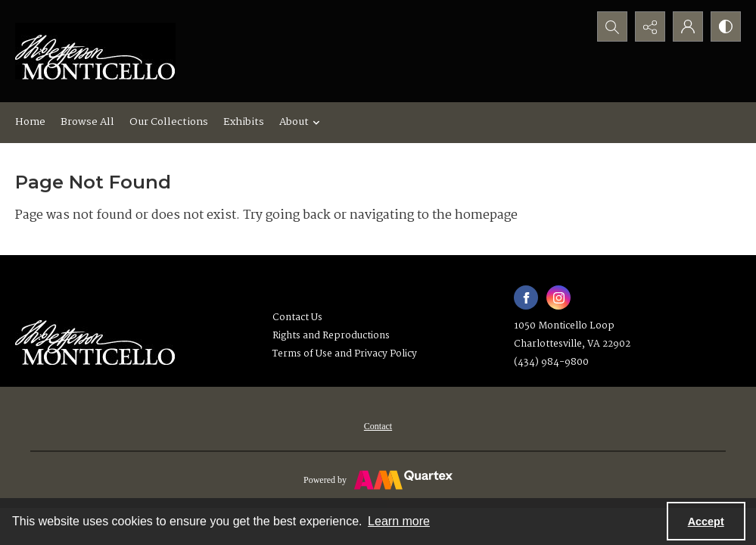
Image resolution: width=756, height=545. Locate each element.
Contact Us (297, 318)
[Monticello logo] (95, 51)
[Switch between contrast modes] (726, 26)
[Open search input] (612, 26)
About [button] (302, 122)
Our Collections (169, 122)
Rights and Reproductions (331, 336)
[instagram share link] (558, 297)
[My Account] (688, 26)
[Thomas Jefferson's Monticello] (95, 336)
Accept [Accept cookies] (706, 522)
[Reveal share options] (650, 26)
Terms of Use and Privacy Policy (345, 354)
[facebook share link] (526, 297)
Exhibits (244, 122)
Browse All (87, 122)
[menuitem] (378, 426)
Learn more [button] (399, 521)
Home (30, 122)
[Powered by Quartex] (378, 479)
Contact (378, 426)
